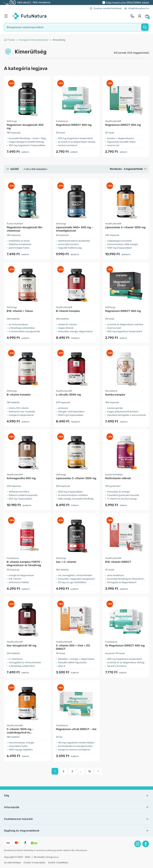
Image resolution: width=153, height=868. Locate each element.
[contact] (132, 16)
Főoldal (10, 40)
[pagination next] (98, 771)
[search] (76, 27)
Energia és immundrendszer (34, 40)
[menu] (7, 16)
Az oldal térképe (12, 863)
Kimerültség (59, 40)
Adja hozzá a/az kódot (127, 3)
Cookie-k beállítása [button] (58, 863)
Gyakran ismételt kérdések (106, 8)
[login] (140, 16)
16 (90, 771)
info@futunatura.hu (137, 8)
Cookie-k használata (34, 863)
